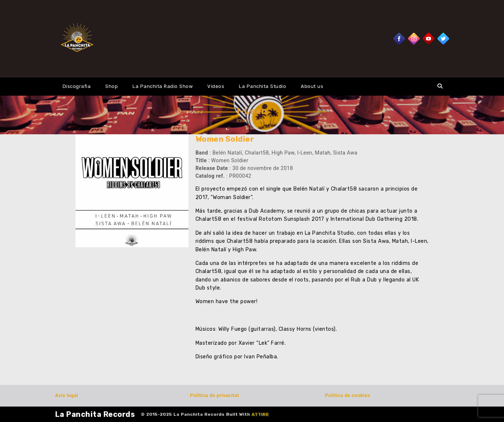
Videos (216, 86)
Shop (112, 86)
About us (312, 86)
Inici (242, 120)
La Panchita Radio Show (163, 86)
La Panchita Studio (262, 86)
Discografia (77, 86)
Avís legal (67, 395)
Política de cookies (348, 395)
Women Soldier (225, 139)
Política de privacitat (214, 395)
